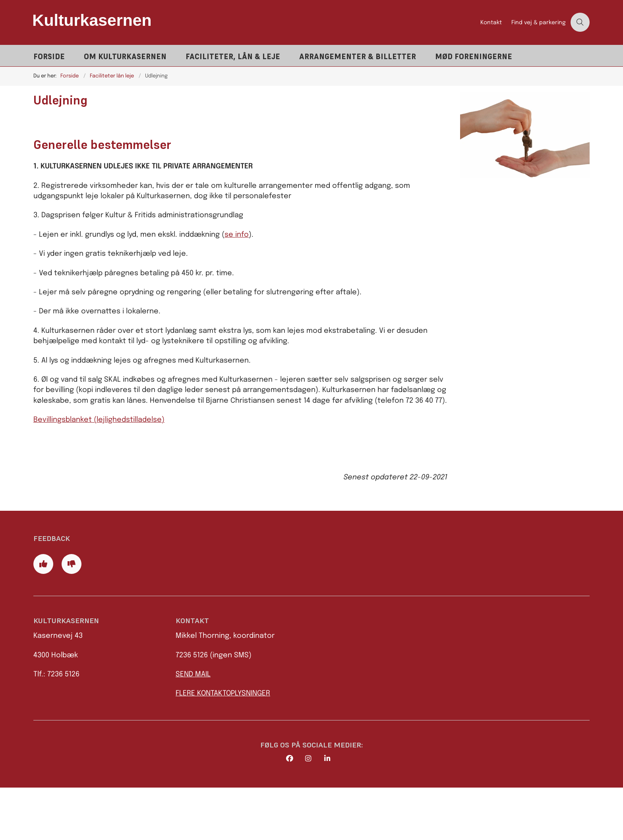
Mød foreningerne (474, 57)
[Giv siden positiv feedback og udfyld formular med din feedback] (43, 616)
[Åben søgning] (580, 22)
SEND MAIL (193, 726)
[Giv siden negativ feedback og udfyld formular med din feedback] (72, 616)
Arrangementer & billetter (358, 57)
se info (237, 235)
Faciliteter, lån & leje (233, 57)
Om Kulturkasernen (125, 57)
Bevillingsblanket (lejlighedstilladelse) (99, 420)
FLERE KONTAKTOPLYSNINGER (223, 746)
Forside (49, 57)
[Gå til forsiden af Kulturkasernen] (254, 22)
